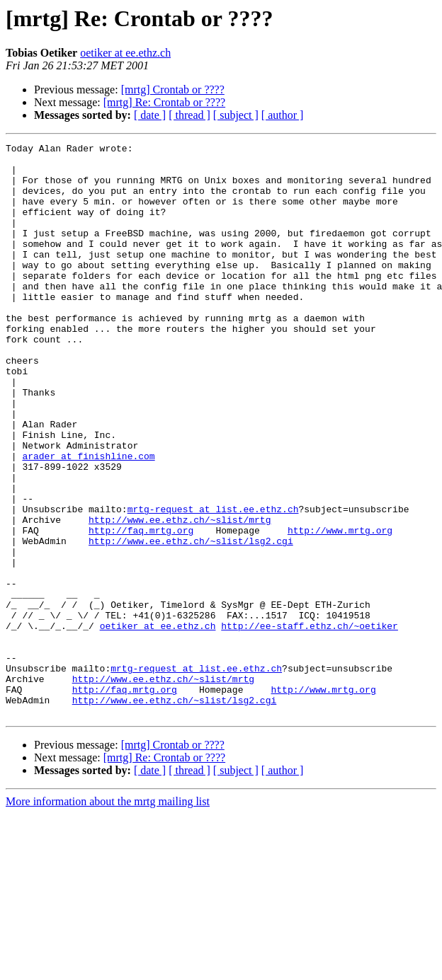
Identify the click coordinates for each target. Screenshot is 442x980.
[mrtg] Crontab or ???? (173, 90)
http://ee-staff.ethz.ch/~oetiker (310, 723)
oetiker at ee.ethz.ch (125, 53)
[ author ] (283, 115)
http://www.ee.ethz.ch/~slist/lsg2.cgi (191, 621)
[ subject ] (236, 115)
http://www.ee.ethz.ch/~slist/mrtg (180, 596)
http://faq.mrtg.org (141, 609)
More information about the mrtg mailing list (108, 916)
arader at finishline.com (88, 519)
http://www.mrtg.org (340, 609)
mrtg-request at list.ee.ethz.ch (213, 583)
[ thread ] (189, 115)
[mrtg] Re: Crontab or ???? (164, 102)
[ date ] (150, 115)
